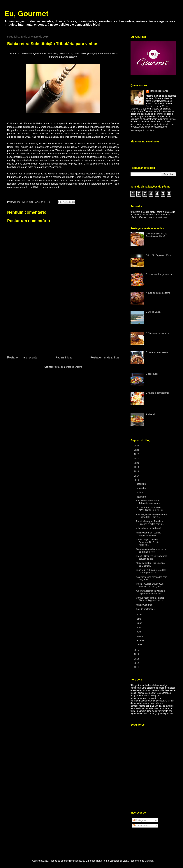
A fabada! (150, 414)
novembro (142, 488)
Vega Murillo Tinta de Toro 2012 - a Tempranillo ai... (152, 571)
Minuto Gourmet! (144, 605)
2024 (137, 446)
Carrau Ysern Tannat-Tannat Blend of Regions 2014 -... (150, 599)
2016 (137, 480)
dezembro (142, 484)
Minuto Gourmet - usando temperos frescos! (149, 534)
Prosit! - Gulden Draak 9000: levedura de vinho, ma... (150, 585)
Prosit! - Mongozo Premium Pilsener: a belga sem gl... (150, 523)
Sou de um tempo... (146, 609)
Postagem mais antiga (105, 357)
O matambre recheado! (157, 352)
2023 (137, 450)
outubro (141, 492)
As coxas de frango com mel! (160, 274)
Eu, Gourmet (26, 14)
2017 (137, 476)
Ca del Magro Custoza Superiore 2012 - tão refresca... (147, 542)
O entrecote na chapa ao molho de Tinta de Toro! (152, 551)
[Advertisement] (63, 328)
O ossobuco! (152, 374)
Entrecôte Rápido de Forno (159, 255)
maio (139, 627)
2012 (137, 663)
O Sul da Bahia (153, 312)
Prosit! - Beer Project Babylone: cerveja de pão (151, 557)
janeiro (140, 645)
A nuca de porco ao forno (158, 293)
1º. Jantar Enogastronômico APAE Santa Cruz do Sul (150, 509)
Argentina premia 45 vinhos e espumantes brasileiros (150, 592)
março (140, 636)
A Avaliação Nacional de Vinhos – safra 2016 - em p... (152, 516)
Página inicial (64, 357)
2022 (137, 454)
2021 (137, 459)
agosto (140, 615)
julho (139, 619)
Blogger (149, 861)
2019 (137, 467)
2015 (137, 650)
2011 (137, 667)
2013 (137, 659)
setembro (141, 497)
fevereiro (141, 640)
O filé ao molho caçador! (158, 333)
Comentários (140, 826)
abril (139, 632)
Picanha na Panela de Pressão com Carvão (156, 235)
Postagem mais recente (22, 357)
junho (140, 623)
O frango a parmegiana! (157, 393)
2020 (137, 463)
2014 (137, 654)
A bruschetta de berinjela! (148, 528)
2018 (137, 471)
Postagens (139, 820)
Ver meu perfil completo (142, 130)
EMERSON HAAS (159, 91)
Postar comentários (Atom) (68, 367)
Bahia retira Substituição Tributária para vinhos (148, 502)
